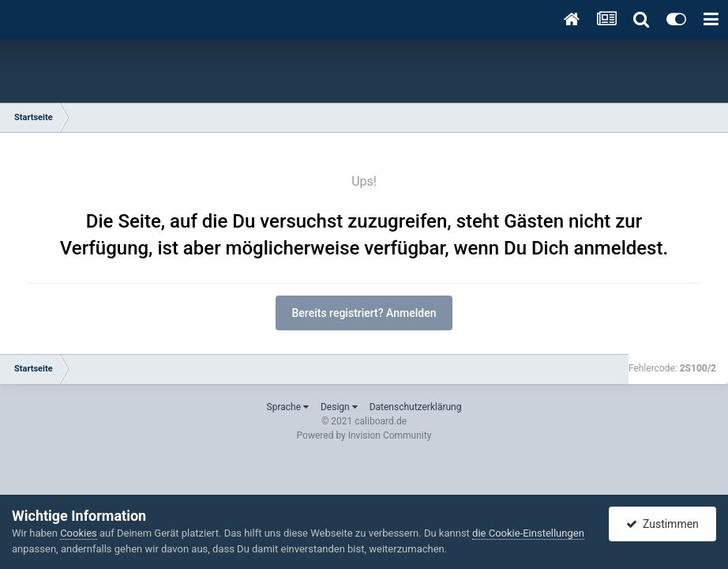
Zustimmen (662, 524)
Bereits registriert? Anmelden (364, 313)
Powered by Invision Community (364, 435)
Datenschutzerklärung (416, 407)
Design (339, 407)
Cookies (79, 533)
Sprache (288, 407)
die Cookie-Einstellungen (528, 533)
